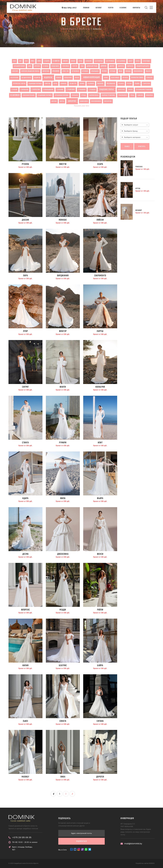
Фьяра (100, 498)
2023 (26, 61)
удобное (140, 95)
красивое (56, 71)
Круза (138, 189)
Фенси (100, 554)
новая (77, 78)
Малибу (25, 777)
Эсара (100, 164)
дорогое (104, 66)
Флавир (139, 210)
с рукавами (82, 90)
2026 (39, 61)
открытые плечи (19, 84)
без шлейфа (121, 61)
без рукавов (110, 61)
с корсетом (146, 84)
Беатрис (63, 665)
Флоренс (25, 610)
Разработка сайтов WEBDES (145, 863)
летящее (113, 71)
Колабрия (100, 387)
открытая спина (137, 78)
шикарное (72, 101)
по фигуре (73, 84)
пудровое (91, 84)
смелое (130, 90)
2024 (33, 61)
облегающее (115, 78)
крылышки (95, 71)
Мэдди (63, 610)
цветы (62, 101)
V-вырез (47, 61)
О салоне (123, 8)
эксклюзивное (96, 101)
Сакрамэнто (100, 276)
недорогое (48, 78)
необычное (68, 78)
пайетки (48, 84)
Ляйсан (100, 220)
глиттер (75, 66)
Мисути (63, 164)
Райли (100, 610)
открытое (150, 78)
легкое (104, 71)
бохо (30, 66)
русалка (121, 84)
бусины (46, 66)
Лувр (26, 331)
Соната (63, 721)
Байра (100, 665)
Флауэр (63, 331)
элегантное (108, 101)
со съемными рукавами (144, 90)
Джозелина (63, 554)
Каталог (99, 8)
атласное (89, 61)
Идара (25, 498)
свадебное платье (107, 90)
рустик (129, 84)
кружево (85, 71)
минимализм (138, 71)
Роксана (139, 167)
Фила (63, 498)
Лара (25, 276)
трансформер (123, 95)
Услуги (111, 8)
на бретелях (14, 78)
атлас (80, 61)
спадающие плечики (45, 95)
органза (125, 78)
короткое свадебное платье (30, 71)
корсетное (46, 71)
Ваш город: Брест (69, 8)
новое (106, 78)
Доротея (100, 777)
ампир (73, 61)
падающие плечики (35, 84)
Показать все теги (81, 106)
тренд (132, 95)
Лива (63, 777)
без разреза (99, 61)
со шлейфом (15, 95)
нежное (59, 78)
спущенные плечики (62, 95)
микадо (128, 71)
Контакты (136, 8)
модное (148, 71)
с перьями (60, 90)
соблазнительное (29, 95)
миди (121, 71)
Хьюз (25, 721)
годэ (82, 66)
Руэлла (25, 164)
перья (55, 84)
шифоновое (84, 101)
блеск (138, 61)
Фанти (63, 387)
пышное (100, 84)
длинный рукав (92, 66)
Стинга (25, 443)
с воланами (24, 90)
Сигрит (25, 387)
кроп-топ (66, 71)
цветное (54, 101)
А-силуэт (56, 61)
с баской (14, 90)
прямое (82, 84)
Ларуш (100, 331)
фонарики (150, 95)
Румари (63, 443)
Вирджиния (63, 276)
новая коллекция (92, 77)
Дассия (25, 220)
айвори (65, 61)
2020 (14, 61)
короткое (15, 71)
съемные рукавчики (108, 95)
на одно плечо (26, 78)
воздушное (55, 66)
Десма (25, 554)
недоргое (37, 78)
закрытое (130, 66)
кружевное (75, 71)
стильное (75, 95)
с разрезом (71, 90)
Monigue (63, 220)
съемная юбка (94, 95)
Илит (100, 443)
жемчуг (112, 66)
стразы (84, 95)
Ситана (100, 721)
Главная (86, 8)
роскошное (111, 84)
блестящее (146, 61)
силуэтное (121, 90)
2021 (20, 61)
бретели (37, 66)
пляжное (64, 84)
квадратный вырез (143, 66)
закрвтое (121, 66)
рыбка (137, 84)
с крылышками (48, 90)
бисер (131, 61)
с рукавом (92, 90)
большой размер (19, 66)
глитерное (66, 66)
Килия (25, 665)
